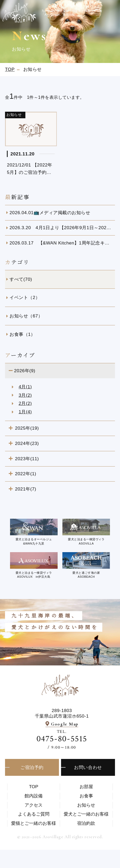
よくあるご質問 (34, 814)
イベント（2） (25, 297)
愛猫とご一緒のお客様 (34, 823)
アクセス (34, 805)
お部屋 (86, 787)
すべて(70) (21, 279)
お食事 (86, 796)
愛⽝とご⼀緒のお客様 (86, 814)
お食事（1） (22, 334)
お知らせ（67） (26, 316)
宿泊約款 (86, 823)
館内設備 (34, 796)
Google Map (65, 724)
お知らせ (86, 805)
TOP (34, 787)
